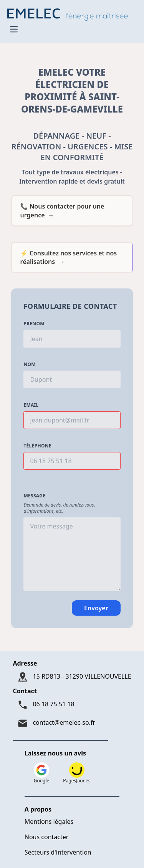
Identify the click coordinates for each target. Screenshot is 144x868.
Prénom (34, 324)
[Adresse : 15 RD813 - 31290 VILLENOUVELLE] (72, 677)
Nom (29, 364)
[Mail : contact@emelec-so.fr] (72, 723)
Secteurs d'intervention (58, 852)
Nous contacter (47, 837)
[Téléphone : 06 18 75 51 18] (72, 705)
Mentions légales (49, 822)
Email (31, 405)
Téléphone (37, 446)
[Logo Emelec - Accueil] (70, 14)
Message (34, 496)
